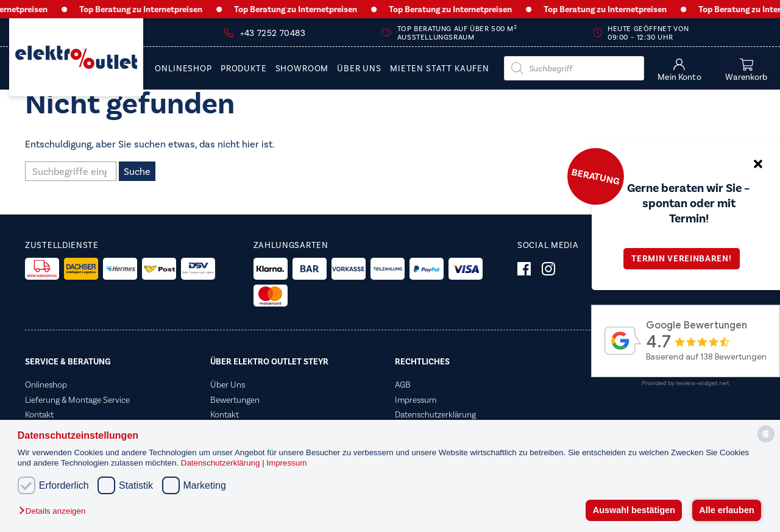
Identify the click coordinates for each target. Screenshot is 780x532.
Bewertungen (235, 400)
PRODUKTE (244, 69)
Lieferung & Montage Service (77, 400)
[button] (55, 512)
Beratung (595, 176)
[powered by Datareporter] (766, 442)
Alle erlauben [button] (726, 510)
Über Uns (359, 69)
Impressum (286, 463)
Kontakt (39, 414)
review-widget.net (703, 383)
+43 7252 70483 (273, 33)
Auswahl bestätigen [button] (634, 510)
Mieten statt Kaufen (440, 69)
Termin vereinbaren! (686, 259)
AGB (403, 385)
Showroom (302, 69)
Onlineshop (183, 69)
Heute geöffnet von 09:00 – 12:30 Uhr (648, 33)
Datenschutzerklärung (222, 463)
